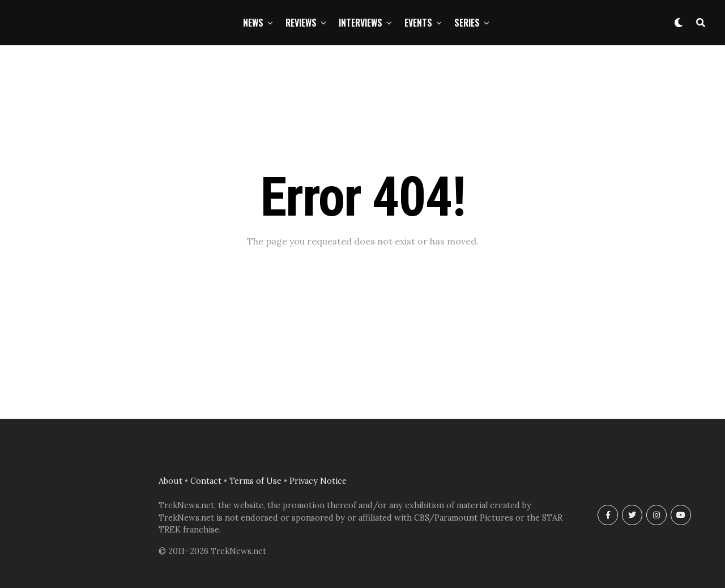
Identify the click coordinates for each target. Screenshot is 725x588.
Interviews (361, 23)
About (170, 481)
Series (467, 23)
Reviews (301, 23)
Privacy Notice (318, 481)
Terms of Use (255, 481)
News (253, 23)
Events (418, 23)
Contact (206, 481)
